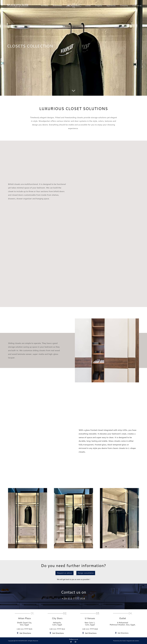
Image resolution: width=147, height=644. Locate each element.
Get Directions (25, 633)
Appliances (111, 5)
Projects (99, 5)
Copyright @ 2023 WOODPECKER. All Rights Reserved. (23, 641)
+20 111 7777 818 (90, 629)
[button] (63, 573)
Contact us (137, 5)
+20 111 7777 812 (57, 629)
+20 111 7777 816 (73, 598)
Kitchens (45, 5)
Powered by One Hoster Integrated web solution (126, 641)
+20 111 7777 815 (24, 629)
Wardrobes (57, 5)
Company (124, 5)
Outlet (88, 5)
